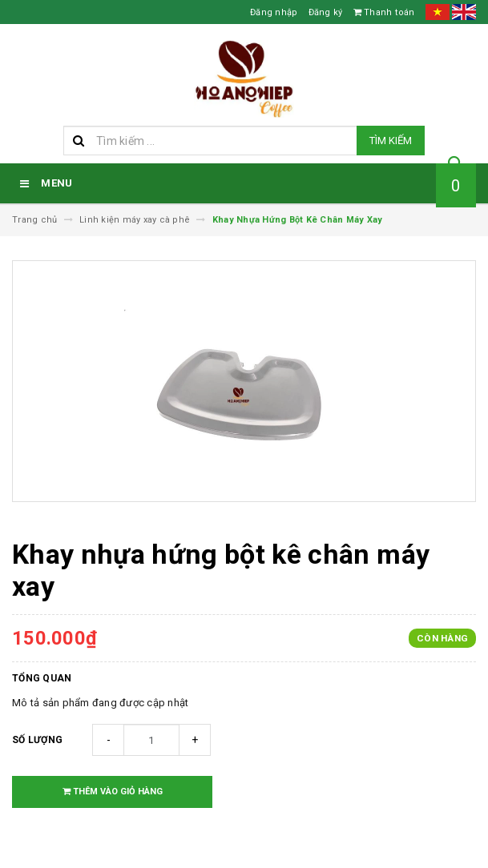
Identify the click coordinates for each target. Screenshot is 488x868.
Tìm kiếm (391, 141)
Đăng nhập (274, 12)
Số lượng (37, 740)
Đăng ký (326, 12)
